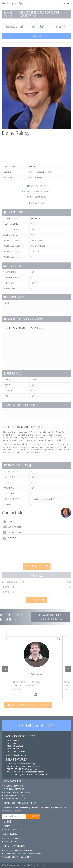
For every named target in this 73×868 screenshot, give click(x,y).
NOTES (38, 27)
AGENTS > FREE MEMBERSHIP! (18, 850)
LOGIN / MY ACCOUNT (14, 829)
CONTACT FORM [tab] (36, 186)
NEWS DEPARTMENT (14, 795)
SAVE (61, 27)
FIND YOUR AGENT (13, 838)
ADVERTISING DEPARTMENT (17, 792)
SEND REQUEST (37, 566)
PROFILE (36, 36)
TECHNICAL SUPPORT (14, 789)
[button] (62, 3)
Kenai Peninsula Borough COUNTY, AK (50, 617)
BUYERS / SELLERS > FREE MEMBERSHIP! (23, 854)
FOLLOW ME (15, 27)
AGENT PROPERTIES (13, 841)
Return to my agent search (29, 705)
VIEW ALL (36, 600)
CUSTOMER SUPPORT (14, 786)
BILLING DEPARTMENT (15, 799)
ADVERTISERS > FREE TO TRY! (18, 857)
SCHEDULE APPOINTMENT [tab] (37, 191)
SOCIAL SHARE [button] (37, 203)
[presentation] (22, 556)
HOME (7, 826)
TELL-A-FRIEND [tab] (36, 197)
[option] (36, 668)
